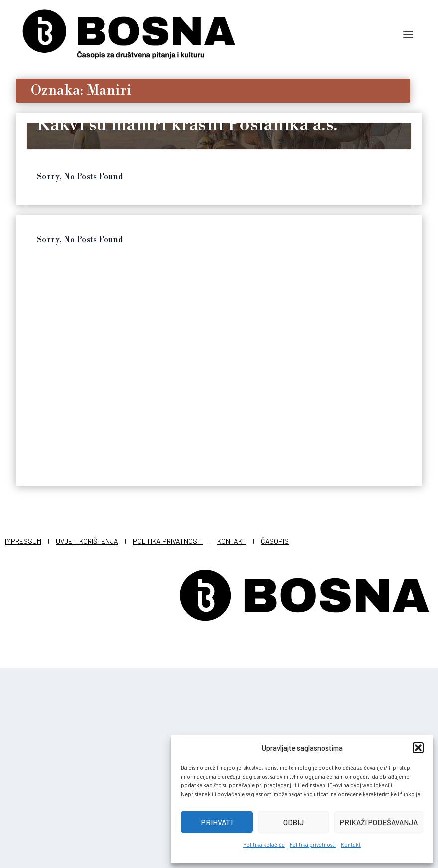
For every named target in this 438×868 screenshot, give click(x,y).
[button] (418, 748)
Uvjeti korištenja (87, 741)
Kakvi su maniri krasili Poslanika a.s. (187, 325)
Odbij (293, 822)
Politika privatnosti (313, 844)
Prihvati (217, 822)
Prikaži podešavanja (379, 822)
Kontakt (351, 844)
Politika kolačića (264, 844)
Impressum (23, 741)
